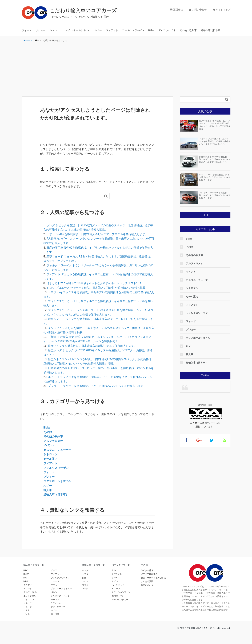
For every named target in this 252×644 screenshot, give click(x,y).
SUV (114, 570)
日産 (84, 578)
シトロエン (56, 30)
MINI (26, 581)
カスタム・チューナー (57, 450)
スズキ (85, 585)
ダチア (54, 570)
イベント (49, 445)
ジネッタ (28, 603)
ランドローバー (58, 607)
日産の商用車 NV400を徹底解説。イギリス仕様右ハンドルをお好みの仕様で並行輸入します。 (215, 159)
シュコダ (28, 607)
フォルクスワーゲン (133, 30)
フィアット (112, 30)
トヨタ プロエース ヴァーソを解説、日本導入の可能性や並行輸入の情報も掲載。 (97, 288)
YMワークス (211, 423)
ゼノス (27, 614)
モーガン (55, 599)
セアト (27, 610)
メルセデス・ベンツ (60, 596)
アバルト (28, 589)
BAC (26, 570)
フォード (27, 30)
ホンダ (85, 570)
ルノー (98, 30)
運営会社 (176, 10)
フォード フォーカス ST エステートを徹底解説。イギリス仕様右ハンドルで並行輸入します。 (215, 141)
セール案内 (50, 459)
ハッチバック (118, 585)
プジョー (41, 30)
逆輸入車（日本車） (212, 30)
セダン (115, 581)
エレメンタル (30, 596)
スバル (85, 581)
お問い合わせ (198, 10)
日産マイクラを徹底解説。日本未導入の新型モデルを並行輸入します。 (93, 346)
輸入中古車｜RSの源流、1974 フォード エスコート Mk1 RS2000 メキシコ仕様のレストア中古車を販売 (215, 125)
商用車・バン (118, 596)
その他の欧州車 (188, 30)
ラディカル (56, 603)
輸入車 (48, 490)
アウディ (28, 585)
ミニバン (116, 589)
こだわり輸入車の (84, 10)
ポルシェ (55, 592)
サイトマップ (222, 10)
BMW (151, 30)
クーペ (115, 578)
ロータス (55, 614)
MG (25, 578)
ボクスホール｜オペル (78, 30)
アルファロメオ (167, 30)
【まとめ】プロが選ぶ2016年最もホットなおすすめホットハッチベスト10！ (94, 283)
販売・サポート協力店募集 (153, 578)
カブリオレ (117, 574)
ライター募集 (147, 570)
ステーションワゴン (121, 592)
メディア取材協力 (149, 574)
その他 (48, 432)
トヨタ (85, 574)
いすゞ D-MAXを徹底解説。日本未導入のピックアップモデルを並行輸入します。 (97, 234)
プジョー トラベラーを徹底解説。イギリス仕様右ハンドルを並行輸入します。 (97, 386)
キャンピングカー (120, 599)
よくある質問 (147, 581)
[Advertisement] (126, 69)
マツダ (85, 589)
